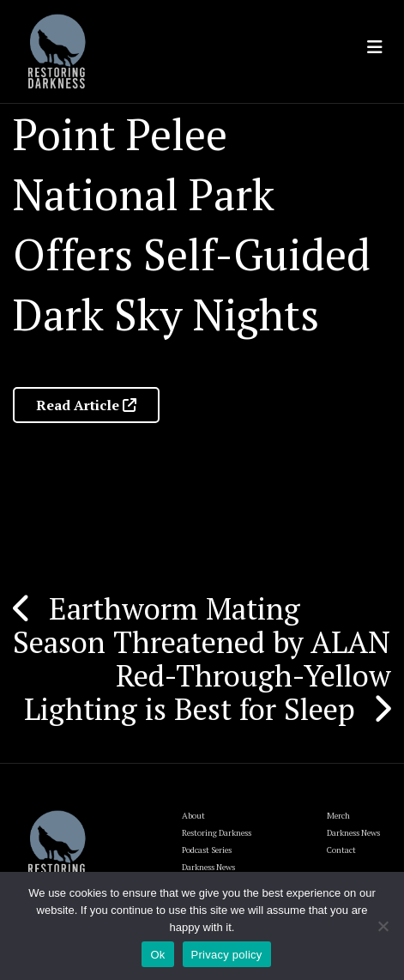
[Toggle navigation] (375, 47)
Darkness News (353, 833)
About (193, 816)
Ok (157, 955)
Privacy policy (227, 955)
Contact (341, 850)
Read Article (86, 405)
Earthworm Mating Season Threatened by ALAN (202, 625)
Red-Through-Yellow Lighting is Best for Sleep (208, 692)
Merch (338, 816)
